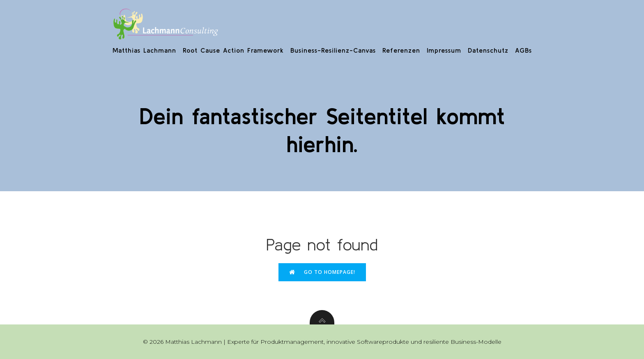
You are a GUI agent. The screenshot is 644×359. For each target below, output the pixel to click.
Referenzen (401, 50)
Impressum (444, 50)
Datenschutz (488, 50)
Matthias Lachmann (144, 50)
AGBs (523, 50)
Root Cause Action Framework (233, 50)
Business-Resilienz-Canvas (333, 50)
